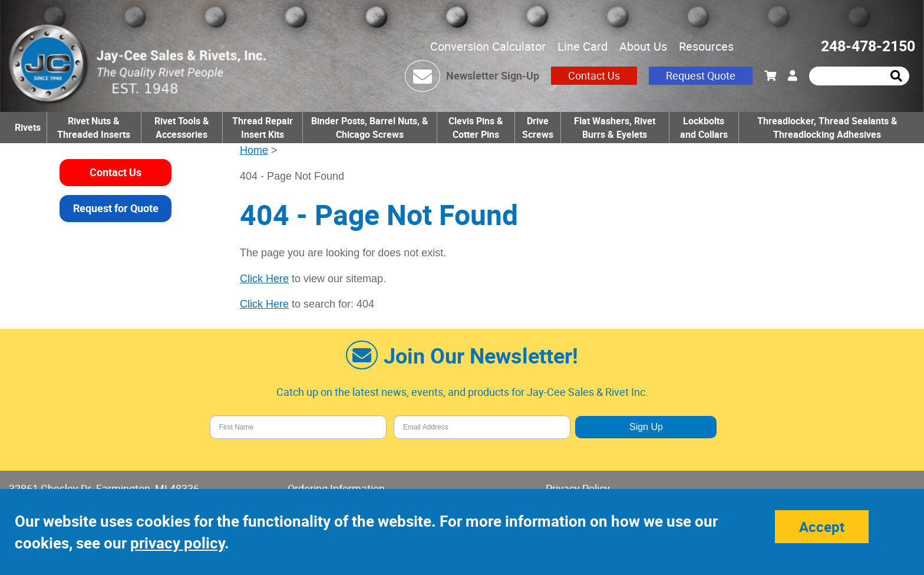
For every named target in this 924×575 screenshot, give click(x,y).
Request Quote (701, 75)
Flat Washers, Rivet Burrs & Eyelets (615, 128)
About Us (643, 46)
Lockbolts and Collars (704, 128)
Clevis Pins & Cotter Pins (476, 128)
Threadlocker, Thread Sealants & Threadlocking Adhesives (827, 128)
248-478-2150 (868, 46)
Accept (822, 527)
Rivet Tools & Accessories (182, 128)
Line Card (583, 46)
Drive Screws (538, 128)
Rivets (28, 127)
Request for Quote (116, 208)
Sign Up (646, 427)
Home (254, 150)
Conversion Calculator (488, 46)
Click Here (264, 279)
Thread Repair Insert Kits (263, 128)
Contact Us (594, 75)
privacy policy (177, 543)
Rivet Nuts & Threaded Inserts (94, 128)
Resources (706, 46)
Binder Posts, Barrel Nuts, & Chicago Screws (370, 128)
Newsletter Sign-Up (493, 75)
